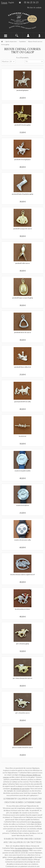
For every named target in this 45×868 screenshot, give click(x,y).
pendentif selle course (22, 263)
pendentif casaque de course (23, 229)
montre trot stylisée (23, 505)
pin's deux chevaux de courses (23, 678)
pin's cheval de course (22, 713)
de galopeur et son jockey (20, 788)
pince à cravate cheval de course (22, 747)
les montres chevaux (20, 850)
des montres (36, 822)
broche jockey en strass (22, 609)
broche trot (22, 436)
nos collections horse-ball (23, 857)
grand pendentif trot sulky (23, 402)
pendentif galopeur (23, 90)
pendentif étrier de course (23, 332)
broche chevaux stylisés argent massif (23, 574)
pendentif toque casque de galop (23, 298)
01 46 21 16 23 (31, 2)
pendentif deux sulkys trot (23, 367)
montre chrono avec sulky (23, 540)
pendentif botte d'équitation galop (22, 194)
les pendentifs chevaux (24, 848)
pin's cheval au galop (23, 644)
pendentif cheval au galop (22, 125)
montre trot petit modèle (23, 471)
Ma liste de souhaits (34, 8)
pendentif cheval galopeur (22, 159)
